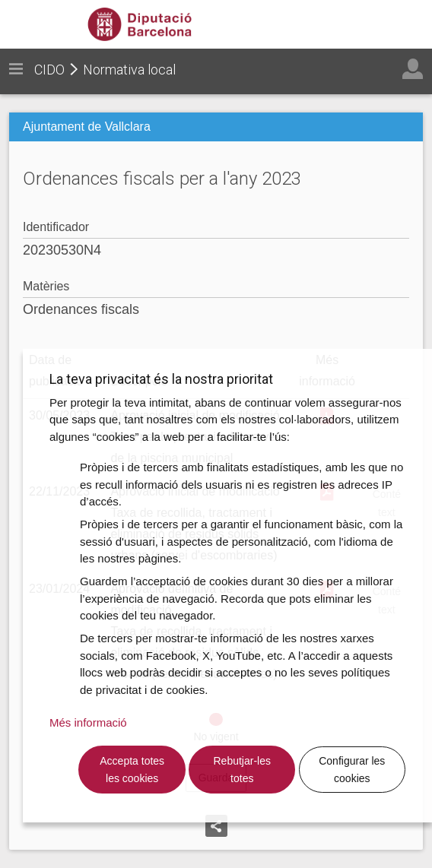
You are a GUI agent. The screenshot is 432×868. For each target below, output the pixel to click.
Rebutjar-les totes (242, 770)
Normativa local (129, 70)
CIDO (49, 70)
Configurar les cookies (352, 770)
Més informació (88, 722)
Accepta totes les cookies (132, 770)
